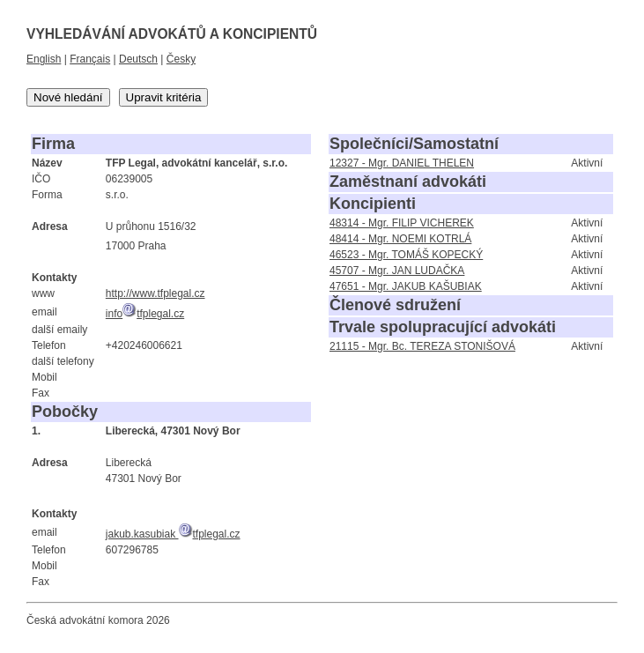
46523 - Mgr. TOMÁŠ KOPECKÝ (406, 255)
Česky (181, 59)
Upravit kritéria (164, 97)
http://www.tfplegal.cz (155, 293)
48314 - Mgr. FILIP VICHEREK (402, 223)
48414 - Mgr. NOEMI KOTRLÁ (400, 239)
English (44, 59)
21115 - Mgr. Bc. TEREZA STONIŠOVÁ (422, 346)
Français (90, 59)
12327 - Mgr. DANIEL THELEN (402, 163)
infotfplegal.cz (145, 314)
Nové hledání (68, 97)
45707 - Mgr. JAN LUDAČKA (397, 271)
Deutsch (138, 59)
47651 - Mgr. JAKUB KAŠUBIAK (406, 286)
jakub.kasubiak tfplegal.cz (173, 534)
